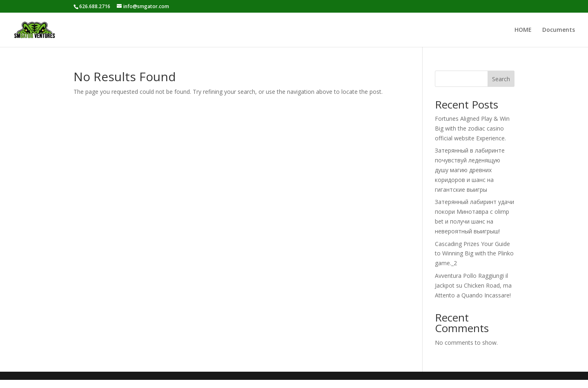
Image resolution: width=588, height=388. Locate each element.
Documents (559, 30)
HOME (523, 30)
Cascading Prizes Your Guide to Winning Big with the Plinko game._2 (474, 254)
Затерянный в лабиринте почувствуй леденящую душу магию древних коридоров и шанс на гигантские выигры (470, 170)
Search (501, 79)
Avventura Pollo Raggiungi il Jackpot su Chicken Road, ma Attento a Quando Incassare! (473, 285)
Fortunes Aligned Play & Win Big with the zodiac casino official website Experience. (472, 128)
